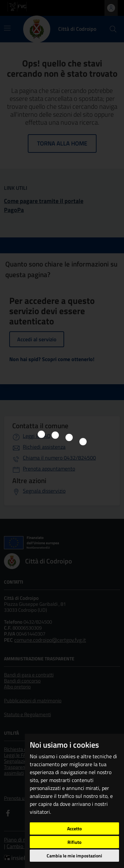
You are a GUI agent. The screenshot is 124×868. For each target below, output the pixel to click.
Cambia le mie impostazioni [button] (74, 856)
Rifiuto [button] (74, 842)
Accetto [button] (74, 828)
